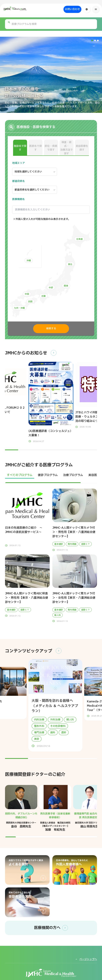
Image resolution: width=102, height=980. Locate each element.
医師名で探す (35, 148)
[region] (51, 477)
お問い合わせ (72, 9)
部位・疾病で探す (51, 148)
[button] (92, 40)
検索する (51, 329)
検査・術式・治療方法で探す (67, 148)
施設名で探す (20, 148)
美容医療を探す (82, 148)
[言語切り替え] (87, 9)
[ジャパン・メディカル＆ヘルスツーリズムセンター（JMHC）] (24, 9)
